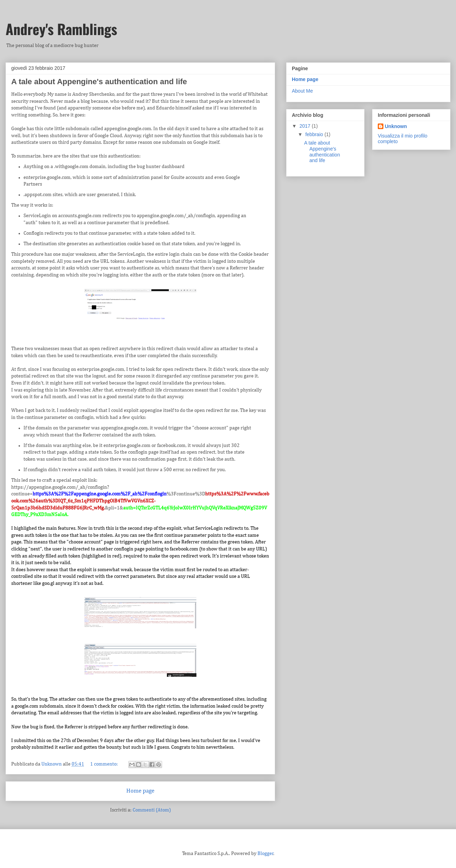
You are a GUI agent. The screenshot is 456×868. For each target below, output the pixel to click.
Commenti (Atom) (152, 810)
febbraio (315, 134)
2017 (306, 126)
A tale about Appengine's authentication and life (99, 82)
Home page (140, 791)
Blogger (266, 854)
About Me (302, 91)
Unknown (396, 126)
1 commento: (105, 764)
